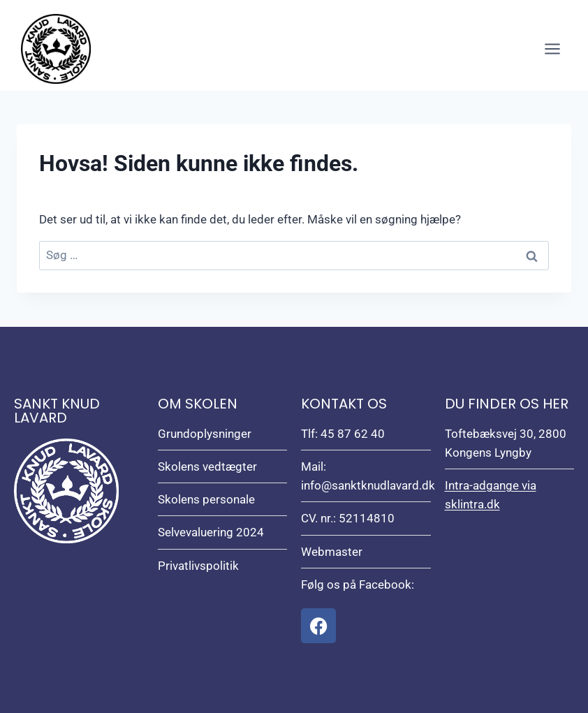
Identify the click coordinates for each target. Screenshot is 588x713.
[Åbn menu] (552, 49)
